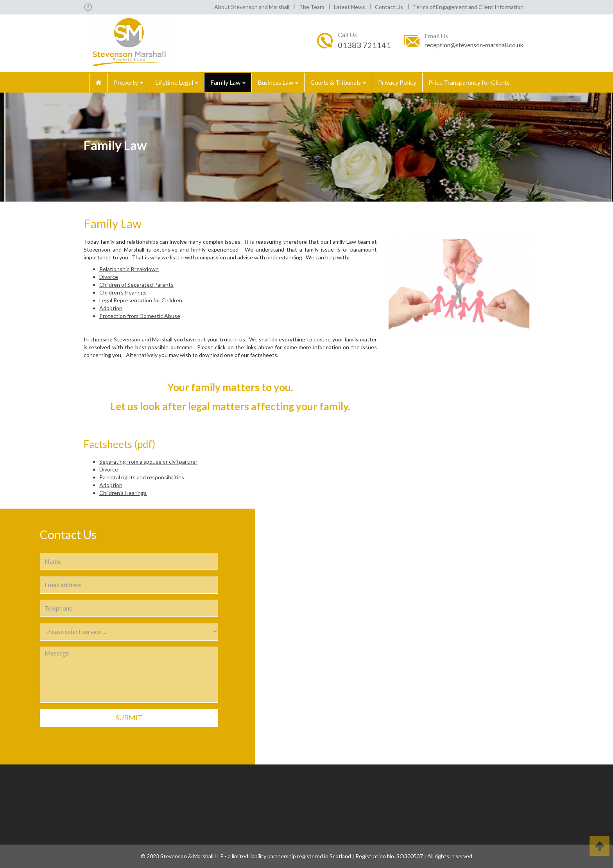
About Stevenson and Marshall (252, 7)
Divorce (109, 277)
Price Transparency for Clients (469, 82)
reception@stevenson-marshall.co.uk (474, 45)
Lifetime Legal (177, 82)
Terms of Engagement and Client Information (468, 7)
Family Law (228, 82)
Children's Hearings (123, 292)
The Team (312, 7)
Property (128, 82)
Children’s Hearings (123, 493)
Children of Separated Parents (136, 285)
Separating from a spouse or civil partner (148, 462)
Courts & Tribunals (338, 82)
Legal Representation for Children (141, 300)
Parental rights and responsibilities (142, 477)
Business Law (278, 82)
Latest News (350, 7)
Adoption (111, 308)
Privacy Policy (397, 82)
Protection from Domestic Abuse (140, 316)
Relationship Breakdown (129, 269)
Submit (129, 718)
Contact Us (389, 7)
